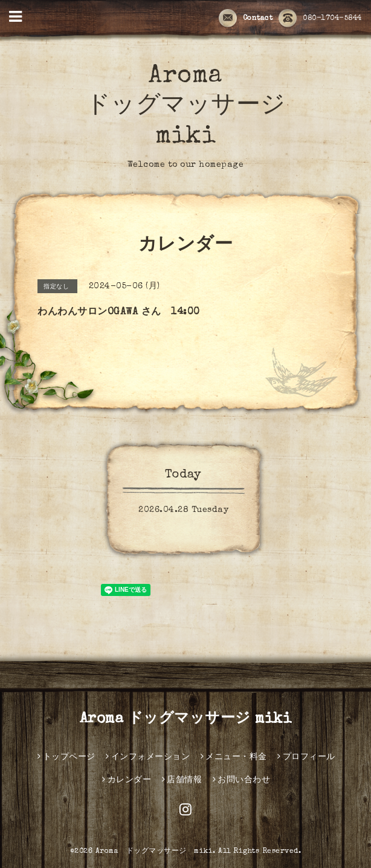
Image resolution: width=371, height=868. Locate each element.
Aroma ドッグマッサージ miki (186, 107)
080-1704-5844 (320, 19)
